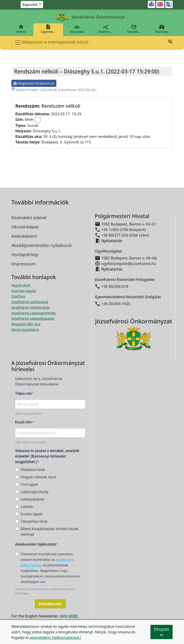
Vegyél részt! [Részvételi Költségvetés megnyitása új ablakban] (21, 285)
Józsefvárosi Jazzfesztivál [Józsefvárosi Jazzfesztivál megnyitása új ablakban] (30, 302)
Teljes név (24, 393)
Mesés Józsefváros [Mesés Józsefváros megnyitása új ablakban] (25, 330)
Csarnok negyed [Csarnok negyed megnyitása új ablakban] (24, 291)
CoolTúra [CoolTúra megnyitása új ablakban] (18, 296)
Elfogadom (162, 632)
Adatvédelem (24, 236)
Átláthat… (105, 29)
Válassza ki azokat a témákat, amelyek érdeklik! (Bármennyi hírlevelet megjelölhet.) (47, 456)
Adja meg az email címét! (31, 442)
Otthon (21, 29)
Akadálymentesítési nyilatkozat (41, 245)
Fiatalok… (134, 29)
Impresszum (24, 264)
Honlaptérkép (25, 255)
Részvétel (77, 29)
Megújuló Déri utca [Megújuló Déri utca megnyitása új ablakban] (26, 324)
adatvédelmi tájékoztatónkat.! (55, 638)
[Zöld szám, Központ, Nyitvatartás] (32, 5)
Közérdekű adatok (29, 218)
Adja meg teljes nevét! (29, 414)
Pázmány (162, 29)
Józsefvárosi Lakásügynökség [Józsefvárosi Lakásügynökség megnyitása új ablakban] (33, 313)
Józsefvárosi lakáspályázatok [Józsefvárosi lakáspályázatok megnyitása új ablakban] (33, 318)
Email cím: (24, 422)
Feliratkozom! (50, 604)
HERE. (73, 616)
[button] (171, 43)
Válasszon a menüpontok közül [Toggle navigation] (51, 42)
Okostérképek (25, 227)
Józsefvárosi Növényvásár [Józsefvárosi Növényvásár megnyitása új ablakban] (31, 307)
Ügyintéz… (48, 29)
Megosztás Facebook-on (34, 83)
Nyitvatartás (112, 241)
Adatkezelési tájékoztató (36, 544)
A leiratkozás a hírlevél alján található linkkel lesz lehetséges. (45, 591)
